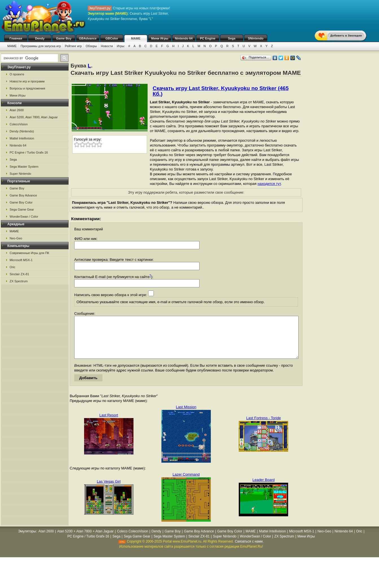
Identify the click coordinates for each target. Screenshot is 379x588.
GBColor (112, 38)
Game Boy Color (21, 202)
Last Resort (109, 424)
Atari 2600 (17, 110)
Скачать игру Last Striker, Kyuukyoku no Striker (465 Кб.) (221, 91)
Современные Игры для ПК (29, 253)
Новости (107, 46)
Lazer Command (186, 483)
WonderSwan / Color (24, 217)
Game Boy (64, 38)
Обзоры (91, 46)
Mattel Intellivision (22, 138)
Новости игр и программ (27, 81)
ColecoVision (19, 124)
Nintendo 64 (184, 38)
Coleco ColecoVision (132, 540)
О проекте (17, 74)
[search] (29, 58)
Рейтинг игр (73, 46)
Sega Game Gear (22, 209)
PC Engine (208, 38)
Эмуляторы (27, 540)
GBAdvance (88, 38)
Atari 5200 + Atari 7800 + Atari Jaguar (86, 540)
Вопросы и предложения (27, 88)
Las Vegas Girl (109, 490)
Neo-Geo (16, 238)
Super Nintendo (20, 174)
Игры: (121, 46)
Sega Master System (24, 167)
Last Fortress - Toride (264, 426)
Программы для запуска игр (41, 46)
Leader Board (263, 488)
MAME (136, 38)
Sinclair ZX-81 (19, 274)
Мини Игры (160, 38)
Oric (12, 267)
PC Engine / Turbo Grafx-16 (29, 152)
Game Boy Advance (23, 195)
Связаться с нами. (249, 550)
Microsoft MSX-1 (21, 260)
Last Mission (186, 415)
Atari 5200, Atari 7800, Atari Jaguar (34, 117)
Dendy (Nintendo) (22, 131)
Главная (16, 38)
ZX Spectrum (19, 281)
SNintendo (256, 38)
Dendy (40, 38)
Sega (232, 38)
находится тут (269, 184)
